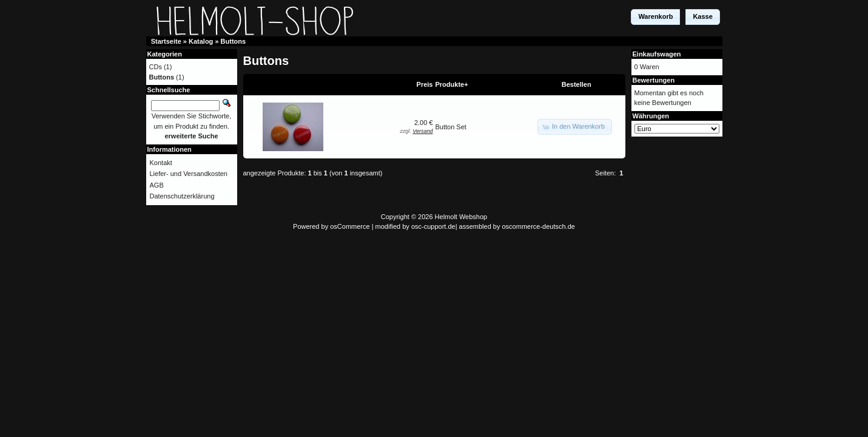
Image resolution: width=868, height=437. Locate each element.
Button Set (451, 127)
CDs (156, 67)
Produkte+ (452, 84)
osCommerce (350, 226)
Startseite (166, 41)
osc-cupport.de (433, 226)
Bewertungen (654, 80)
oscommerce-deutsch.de (539, 226)
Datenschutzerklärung (182, 196)
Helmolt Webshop (461, 217)
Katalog (201, 41)
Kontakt (161, 163)
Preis (425, 84)
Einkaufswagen (657, 54)
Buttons (234, 41)
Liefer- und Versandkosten (189, 174)
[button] (655, 17)
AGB (157, 185)
